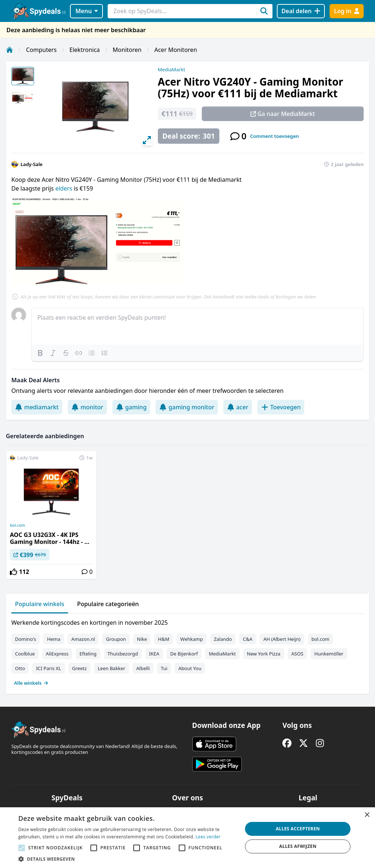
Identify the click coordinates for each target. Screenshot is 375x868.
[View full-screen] (147, 140)
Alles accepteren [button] (298, 829)
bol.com (17, 525)
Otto (20, 668)
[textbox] (198, 326)
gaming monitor (187, 407)
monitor (87, 407)
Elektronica (85, 50)
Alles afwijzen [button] (298, 846)
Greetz (79, 668)
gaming (131, 407)
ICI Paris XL (48, 668)
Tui (164, 668)
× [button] (367, 815)
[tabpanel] (187, 651)
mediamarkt (37, 407)
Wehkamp (192, 639)
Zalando (223, 639)
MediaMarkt (172, 69)
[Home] (10, 50)
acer (238, 407)
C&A (248, 639)
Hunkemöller (329, 654)
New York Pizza (264, 654)
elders (64, 188)
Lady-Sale (31, 164)
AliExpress (57, 654)
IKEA (154, 654)
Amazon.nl (83, 639)
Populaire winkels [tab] (40, 604)
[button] (127, 859)
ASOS (298, 654)
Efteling (88, 654)
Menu (87, 11)
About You (190, 668)
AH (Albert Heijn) (282, 639)
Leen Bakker (112, 668)
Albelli (143, 668)
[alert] (187, 838)
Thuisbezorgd (123, 654)
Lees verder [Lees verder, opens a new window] (208, 837)
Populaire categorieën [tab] (108, 604)
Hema (53, 639)
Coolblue (25, 654)
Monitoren (127, 50)
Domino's (25, 639)
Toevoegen (281, 407)
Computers (41, 50)
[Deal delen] (301, 11)
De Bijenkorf (184, 654)
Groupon (116, 639)
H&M (164, 639)
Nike (142, 639)
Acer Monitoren (176, 50)
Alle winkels (31, 683)
